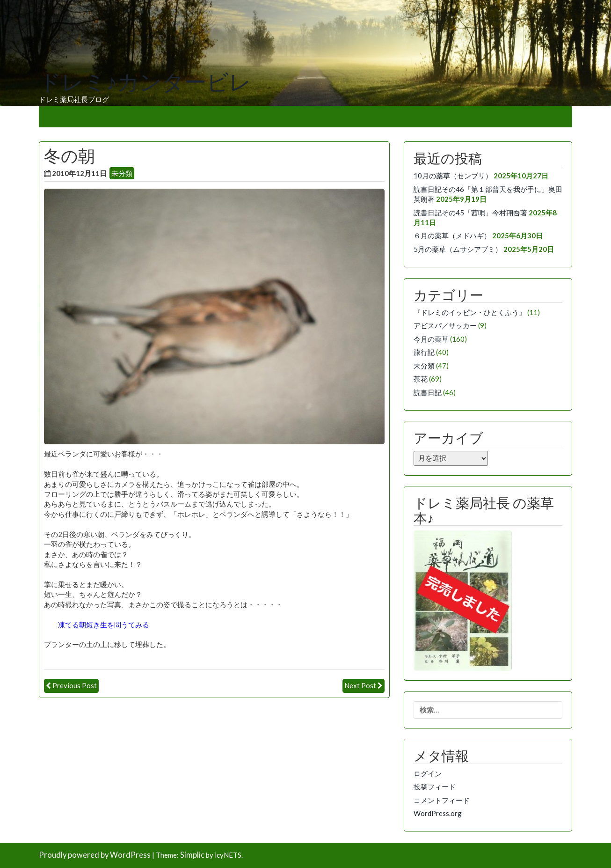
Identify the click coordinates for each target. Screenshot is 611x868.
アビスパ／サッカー (445, 325)
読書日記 (428, 392)
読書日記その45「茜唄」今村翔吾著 (470, 213)
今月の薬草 (431, 339)
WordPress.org (438, 813)
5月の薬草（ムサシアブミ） (458, 249)
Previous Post (75, 685)
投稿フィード (435, 787)
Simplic (192, 855)
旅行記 (424, 352)
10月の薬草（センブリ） (453, 176)
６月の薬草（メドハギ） (452, 235)
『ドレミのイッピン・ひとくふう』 (470, 312)
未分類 (122, 173)
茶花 (421, 379)
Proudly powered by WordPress (95, 855)
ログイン (428, 773)
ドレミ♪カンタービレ (145, 82)
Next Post (360, 685)
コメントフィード (442, 800)
